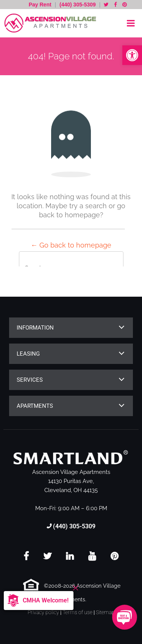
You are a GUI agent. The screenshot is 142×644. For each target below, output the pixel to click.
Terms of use (77, 612)
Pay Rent (41, 5)
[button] (132, 55)
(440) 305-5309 (78, 5)
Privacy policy (43, 612)
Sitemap (105, 612)
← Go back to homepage (71, 245)
